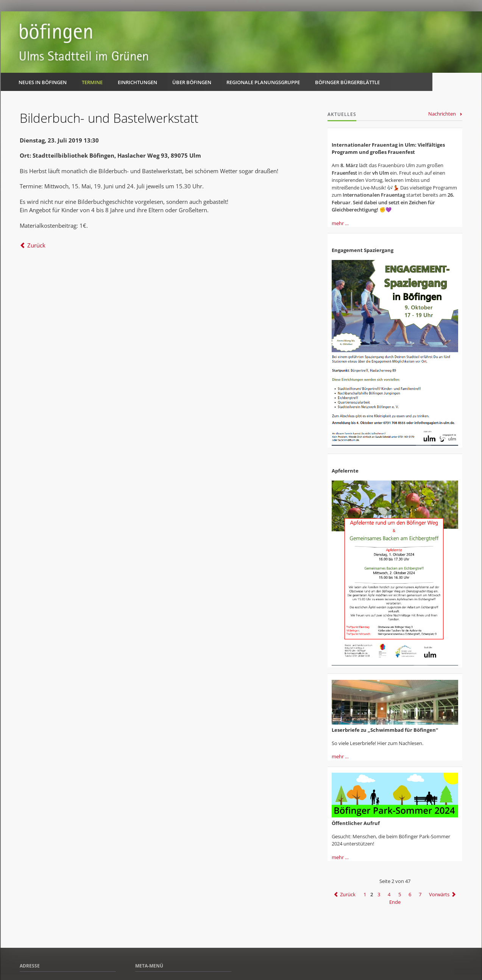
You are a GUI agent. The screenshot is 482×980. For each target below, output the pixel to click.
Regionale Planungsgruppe (263, 82)
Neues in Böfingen (43, 82)
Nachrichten (442, 114)
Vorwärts (439, 894)
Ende (395, 902)
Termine (92, 82)
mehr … (340, 223)
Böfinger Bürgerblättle (347, 82)
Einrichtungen (137, 82)
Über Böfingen (192, 82)
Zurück (36, 245)
